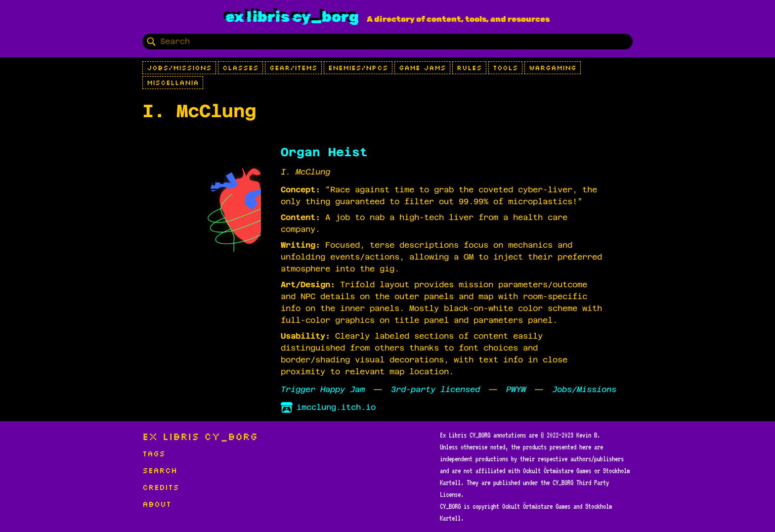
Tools (505, 68)
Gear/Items (293, 68)
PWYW (516, 389)
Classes (240, 68)
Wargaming (553, 68)
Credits (161, 487)
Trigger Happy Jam (323, 389)
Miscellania (173, 83)
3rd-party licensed (435, 389)
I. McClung (305, 172)
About (157, 504)
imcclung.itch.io (328, 407)
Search (160, 470)
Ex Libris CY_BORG (292, 17)
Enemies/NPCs (358, 68)
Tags (154, 453)
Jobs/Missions (179, 68)
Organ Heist (324, 152)
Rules (469, 68)
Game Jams (422, 68)
